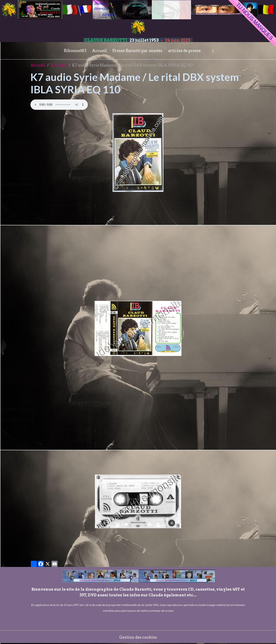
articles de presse (184, 51)
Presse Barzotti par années (137, 51)
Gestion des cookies (138, 637)
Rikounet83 (75, 51)
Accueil (99, 51)
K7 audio (59, 65)
